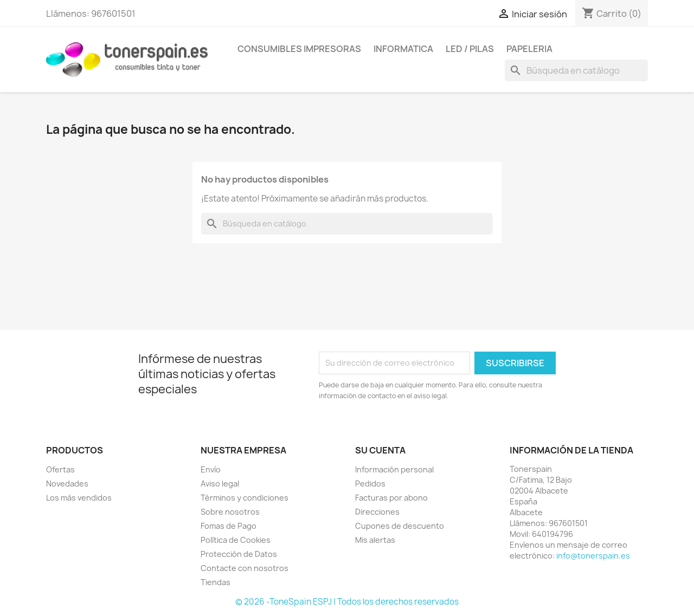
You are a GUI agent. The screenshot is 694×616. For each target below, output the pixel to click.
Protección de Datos (239, 554)
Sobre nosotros (230, 512)
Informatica (403, 49)
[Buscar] (576, 70)
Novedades (67, 484)
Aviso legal (220, 484)
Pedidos (370, 484)
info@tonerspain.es (593, 556)
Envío (211, 469)
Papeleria (529, 49)
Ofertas (60, 469)
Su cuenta (380, 450)
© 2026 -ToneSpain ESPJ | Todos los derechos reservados (347, 602)
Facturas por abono (391, 498)
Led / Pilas (470, 49)
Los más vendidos (79, 498)
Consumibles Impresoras (299, 49)
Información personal (394, 469)
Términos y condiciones (245, 498)
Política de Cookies (236, 540)
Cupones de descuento (400, 526)
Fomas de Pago (229, 526)
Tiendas (216, 582)
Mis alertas (375, 540)
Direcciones (377, 512)
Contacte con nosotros (245, 568)
